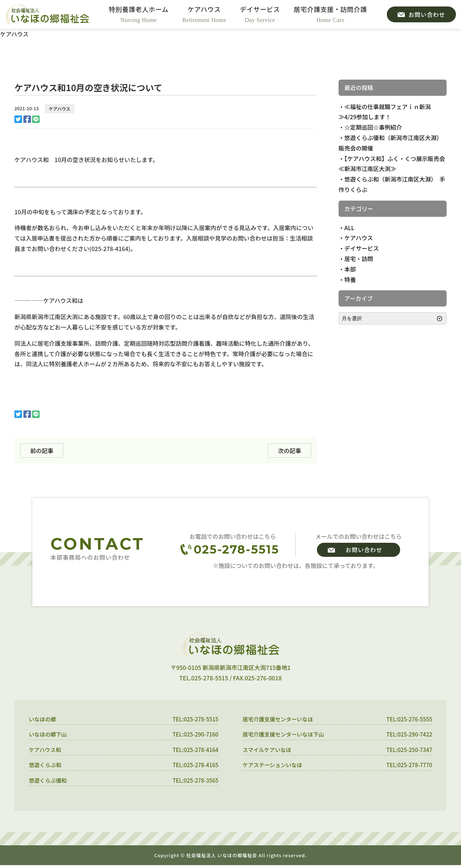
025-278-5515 (236, 549)
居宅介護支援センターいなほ (280, 719)
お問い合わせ (364, 550)
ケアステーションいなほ (274, 767)
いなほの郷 (43, 719)
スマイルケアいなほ (269, 751)
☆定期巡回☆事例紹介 (373, 127)
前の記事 (42, 451)
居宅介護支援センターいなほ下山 (286, 735)
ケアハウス (60, 109)
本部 (350, 269)
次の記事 (290, 451)
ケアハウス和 (46, 751)
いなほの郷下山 (49, 735)
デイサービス (362, 248)
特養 (350, 279)
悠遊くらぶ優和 (49, 783)
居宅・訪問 (359, 259)
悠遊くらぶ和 (46, 767)
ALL (349, 228)
